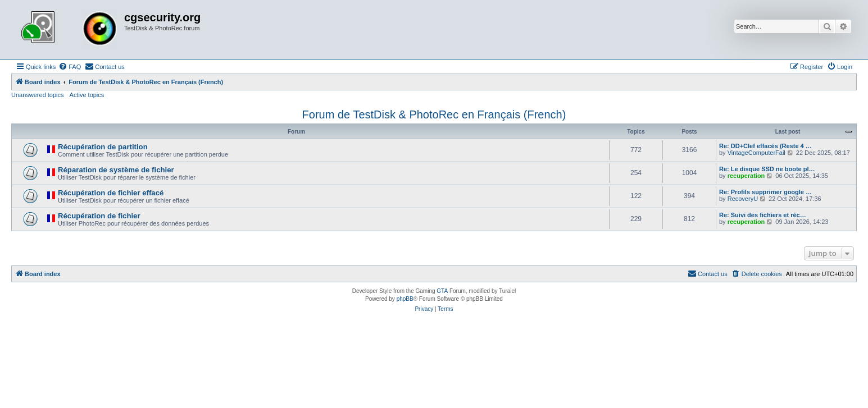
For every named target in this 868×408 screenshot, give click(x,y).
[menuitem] (70, 67)
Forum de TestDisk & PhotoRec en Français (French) (434, 114)
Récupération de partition (103, 147)
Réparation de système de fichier (116, 170)
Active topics (87, 95)
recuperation (746, 176)
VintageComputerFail (756, 153)
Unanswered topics (38, 95)
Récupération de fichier (99, 216)
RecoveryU (743, 199)
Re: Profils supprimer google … (765, 192)
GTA (442, 291)
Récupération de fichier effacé (111, 193)
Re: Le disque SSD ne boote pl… (767, 169)
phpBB (405, 299)
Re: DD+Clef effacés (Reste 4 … (765, 146)
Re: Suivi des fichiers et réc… (763, 215)
